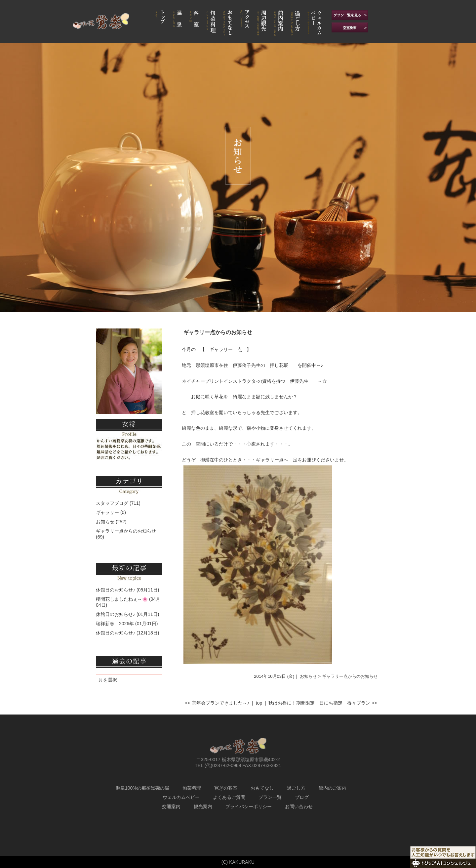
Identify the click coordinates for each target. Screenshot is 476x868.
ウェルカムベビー (181, 797)
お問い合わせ (299, 806)
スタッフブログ (112, 503)
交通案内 (171, 806)
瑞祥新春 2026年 (115, 624)
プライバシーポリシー (249, 806)
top (259, 703)
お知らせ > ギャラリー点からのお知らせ (339, 676)
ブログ (302, 797)
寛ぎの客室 (226, 788)
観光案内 (203, 806)
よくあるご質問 (229, 797)
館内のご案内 (333, 788)
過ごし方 (296, 788)
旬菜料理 (192, 788)
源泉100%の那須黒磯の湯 (142, 788)
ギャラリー (107, 512)
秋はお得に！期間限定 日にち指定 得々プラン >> (323, 703)
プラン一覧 (270, 797)
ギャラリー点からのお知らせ (218, 332)
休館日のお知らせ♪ (116, 590)
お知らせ (105, 522)
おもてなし (262, 788)
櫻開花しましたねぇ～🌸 (122, 599)
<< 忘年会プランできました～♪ (217, 703)
